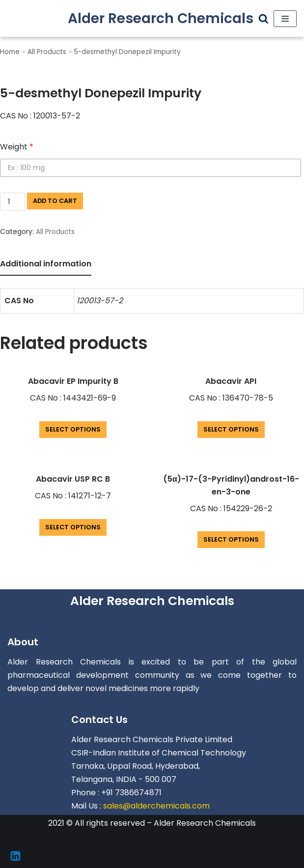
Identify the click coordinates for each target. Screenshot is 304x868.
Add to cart (55, 201)
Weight (17, 147)
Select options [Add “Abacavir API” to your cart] (231, 429)
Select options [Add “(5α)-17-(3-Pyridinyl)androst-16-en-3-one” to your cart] (231, 539)
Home (10, 52)
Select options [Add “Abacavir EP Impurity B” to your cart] (73, 429)
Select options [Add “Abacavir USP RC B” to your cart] (73, 527)
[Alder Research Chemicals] (161, 18)
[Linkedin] (15, 856)
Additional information (46, 264)
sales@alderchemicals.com (156, 806)
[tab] (46, 265)
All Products (47, 52)
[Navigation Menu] (285, 19)
